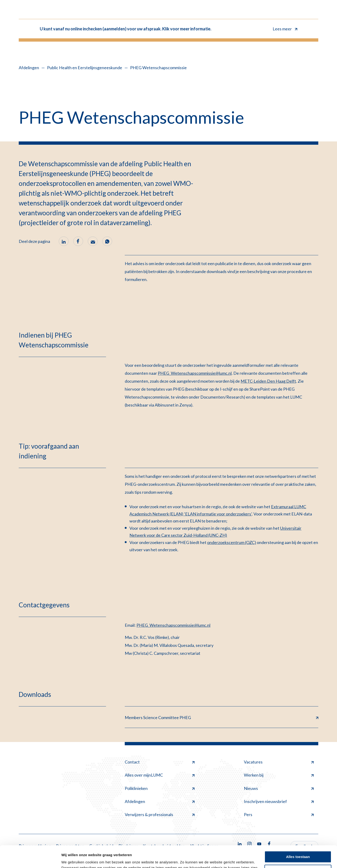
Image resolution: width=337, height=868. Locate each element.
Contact (160, 762)
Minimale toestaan (298, 848)
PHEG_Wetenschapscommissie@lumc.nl (195, 373)
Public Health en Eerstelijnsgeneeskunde (85, 68)
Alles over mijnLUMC (160, 775)
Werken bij (279, 775)
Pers (279, 814)
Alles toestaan (298, 835)
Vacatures (279, 762)
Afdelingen (29, 68)
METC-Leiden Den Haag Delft (268, 381)
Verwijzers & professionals (160, 814)
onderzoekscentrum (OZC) (232, 542)
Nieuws (279, 788)
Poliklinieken (160, 788)
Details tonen (72, 859)
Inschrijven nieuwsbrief (279, 801)
